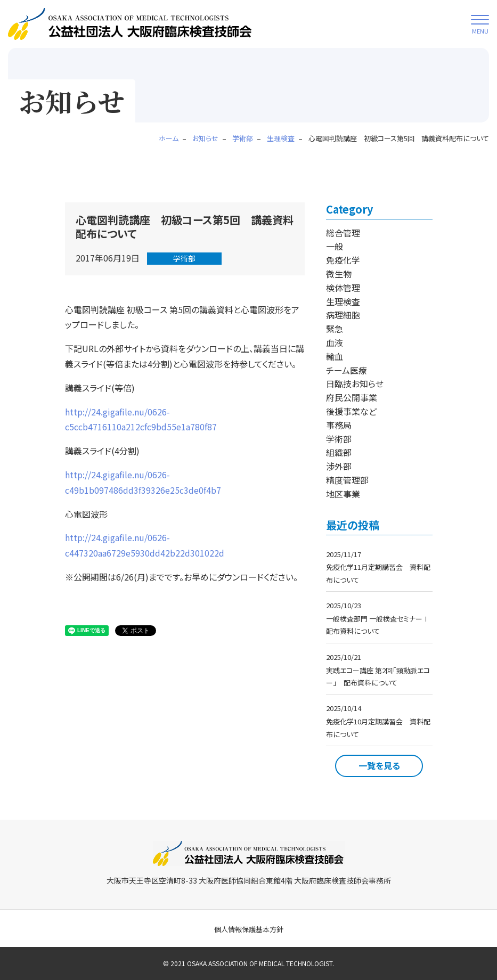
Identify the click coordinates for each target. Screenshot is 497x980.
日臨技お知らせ (355, 383)
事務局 (339, 425)
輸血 (335, 356)
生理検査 (343, 301)
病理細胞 (343, 315)
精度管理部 (347, 480)
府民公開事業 (352, 397)
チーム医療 (347, 370)
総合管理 (343, 233)
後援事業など (351, 411)
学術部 (184, 258)
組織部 (339, 452)
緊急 (335, 329)
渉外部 (339, 466)
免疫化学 (343, 260)
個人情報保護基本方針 (249, 929)
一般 (335, 246)
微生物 (339, 274)
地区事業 (343, 494)
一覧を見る (379, 765)
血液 (335, 342)
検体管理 (343, 288)
